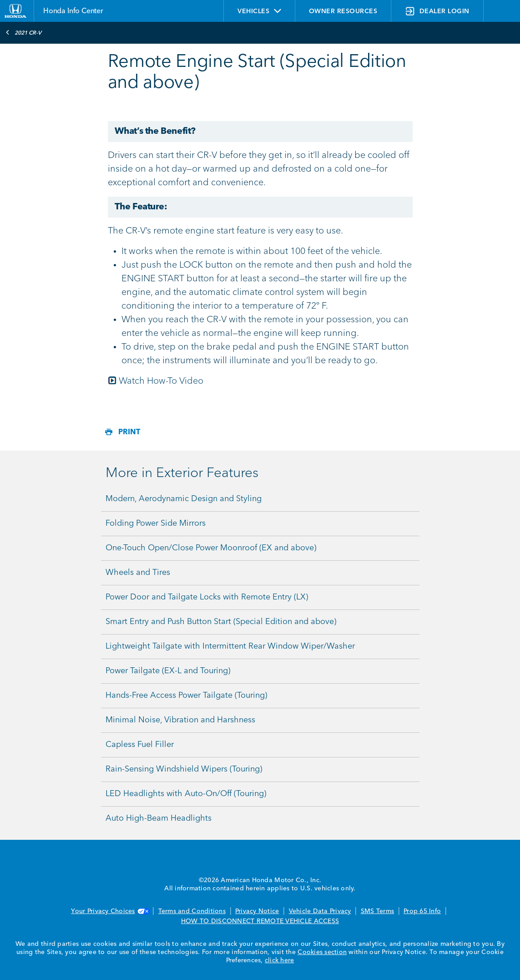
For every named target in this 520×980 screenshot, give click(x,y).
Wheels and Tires (138, 573)
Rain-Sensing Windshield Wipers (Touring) (184, 769)
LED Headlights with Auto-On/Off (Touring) (186, 794)
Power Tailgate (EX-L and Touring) (168, 671)
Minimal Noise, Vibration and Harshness (180, 720)
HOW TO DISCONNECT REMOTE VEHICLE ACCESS (260, 921)
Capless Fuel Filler (140, 745)
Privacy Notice (257, 911)
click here (280, 960)
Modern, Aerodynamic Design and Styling (184, 499)
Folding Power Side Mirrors (156, 523)
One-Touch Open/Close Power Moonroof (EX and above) (211, 548)
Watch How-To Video (161, 381)
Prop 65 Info (422, 911)
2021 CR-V (23, 32)
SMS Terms (377, 911)
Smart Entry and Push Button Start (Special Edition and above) (221, 622)
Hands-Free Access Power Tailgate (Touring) (186, 696)
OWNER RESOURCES (343, 11)
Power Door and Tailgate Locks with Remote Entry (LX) (207, 597)
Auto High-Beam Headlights (159, 818)
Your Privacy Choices (110, 911)
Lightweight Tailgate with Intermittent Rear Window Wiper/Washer (230, 646)
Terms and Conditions (192, 911)
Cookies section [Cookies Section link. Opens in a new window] (322, 952)
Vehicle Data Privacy (320, 911)
